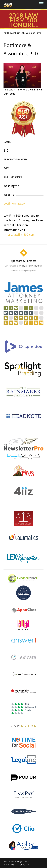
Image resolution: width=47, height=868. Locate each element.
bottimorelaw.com (15, 204)
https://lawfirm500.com (19, 235)
